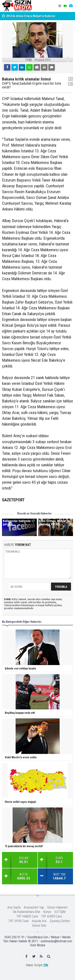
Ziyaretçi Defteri (60, 921)
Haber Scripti (34, 965)
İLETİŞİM (60, 912)
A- (71, 84)
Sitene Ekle (39, 926)
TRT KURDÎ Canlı (51, 916)
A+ (70, 79)
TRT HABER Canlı (27, 916)
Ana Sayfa (14, 907)
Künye (47, 912)
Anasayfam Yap (34, 907)
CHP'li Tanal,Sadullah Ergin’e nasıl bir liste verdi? (32, 85)
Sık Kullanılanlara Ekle (26, 912)
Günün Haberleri (57, 907)
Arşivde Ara (39, 921)
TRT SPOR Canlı (18, 921)
